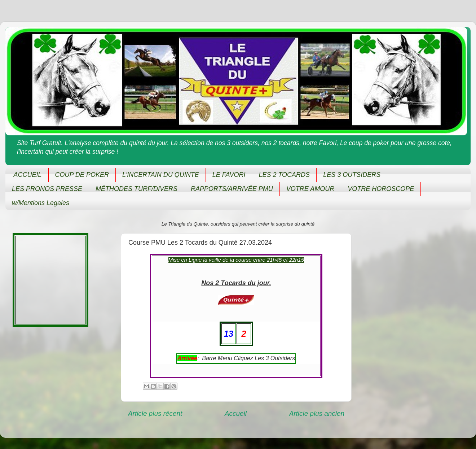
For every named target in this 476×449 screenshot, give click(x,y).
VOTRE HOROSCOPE (381, 189)
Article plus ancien (317, 413)
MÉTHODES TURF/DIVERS (136, 189)
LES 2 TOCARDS (284, 175)
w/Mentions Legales (41, 203)
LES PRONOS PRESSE (47, 189)
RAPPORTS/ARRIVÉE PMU (232, 189)
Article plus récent (155, 413)
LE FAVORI (229, 175)
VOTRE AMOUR (310, 189)
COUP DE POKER (82, 175)
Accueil (236, 413)
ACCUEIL (28, 175)
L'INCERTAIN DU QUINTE (161, 175)
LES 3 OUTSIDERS (352, 175)
